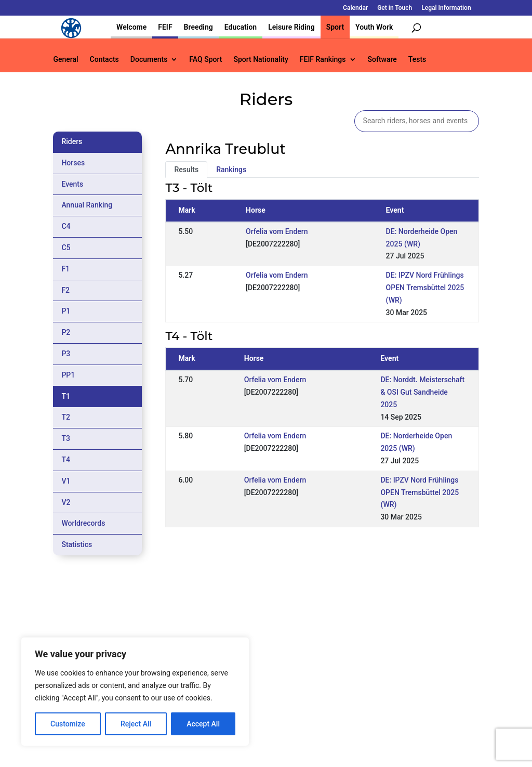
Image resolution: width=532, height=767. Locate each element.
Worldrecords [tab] (83, 523)
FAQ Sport (205, 60)
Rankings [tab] (231, 170)
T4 (66, 460)
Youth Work (374, 27)
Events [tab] (72, 184)
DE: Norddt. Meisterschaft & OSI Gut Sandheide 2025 (422, 392)
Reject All (136, 724)
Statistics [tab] (77, 544)
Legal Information (446, 8)
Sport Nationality (261, 60)
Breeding (198, 27)
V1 (66, 481)
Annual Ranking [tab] (87, 205)
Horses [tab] (73, 163)
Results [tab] (186, 170)
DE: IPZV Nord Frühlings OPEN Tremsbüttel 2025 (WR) (425, 288)
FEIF (165, 27)
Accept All (203, 724)
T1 (66, 396)
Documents (149, 60)
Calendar (355, 8)
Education (241, 27)
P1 (66, 311)
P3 (66, 354)
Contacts (104, 60)
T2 (66, 417)
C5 (66, 248)
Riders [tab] (72, 141)
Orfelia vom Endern (277, 231)
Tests (417, 60)
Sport (335, 27)
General (65, 60)
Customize (68, 724)
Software (382, 60)
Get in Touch (395, 8)
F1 (65, 269)
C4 (66, 226)
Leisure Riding (291, 27)
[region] (135, 692)
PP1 (68, 375)
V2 (66, 502)
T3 (66, 438)
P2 (66, 332)
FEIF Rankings (323, 60)
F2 (65, 290)
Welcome (131, 27)
